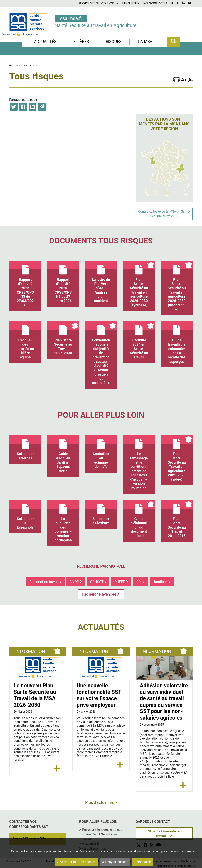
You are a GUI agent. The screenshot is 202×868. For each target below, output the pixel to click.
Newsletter (131, 3)
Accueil (14, 65)
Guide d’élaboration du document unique (139, 519)
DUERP (122, 582)
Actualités (45, 42)
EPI (140, 582)
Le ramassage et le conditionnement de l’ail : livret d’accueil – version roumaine (139, 462)
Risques (114, 42)
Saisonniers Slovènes (101, 513)
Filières (81, 42)
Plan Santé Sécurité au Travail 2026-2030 (63, 338)
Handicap (162, 582)
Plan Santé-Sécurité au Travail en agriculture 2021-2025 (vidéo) (177, 458)
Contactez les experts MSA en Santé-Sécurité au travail (164, 214)
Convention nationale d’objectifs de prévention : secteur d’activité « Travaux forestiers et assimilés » (101, 353)
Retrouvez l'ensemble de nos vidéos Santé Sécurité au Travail (102, 834)
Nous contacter (155, 3)
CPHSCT (98, 582)
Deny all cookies (115, 862)
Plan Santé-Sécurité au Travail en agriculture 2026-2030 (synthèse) (139, 284)
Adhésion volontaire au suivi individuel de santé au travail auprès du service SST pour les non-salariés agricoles (164, 702)
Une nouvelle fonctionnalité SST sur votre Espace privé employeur (99, 695)
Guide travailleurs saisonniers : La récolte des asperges (177, 342)
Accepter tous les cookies (76, 862)
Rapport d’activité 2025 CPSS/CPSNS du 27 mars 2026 (63, 282)
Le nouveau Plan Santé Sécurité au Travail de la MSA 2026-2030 (35, 695)
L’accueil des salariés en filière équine (25, 340)
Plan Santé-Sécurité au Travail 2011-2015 (177, 519)
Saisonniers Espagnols (25, 515)
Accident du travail (45, 582)
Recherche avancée (101, 594)
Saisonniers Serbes (25, 448)
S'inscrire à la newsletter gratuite (164, 834)
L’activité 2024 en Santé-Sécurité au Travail (139, 340)
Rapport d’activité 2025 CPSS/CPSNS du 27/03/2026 (25, 284)
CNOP (76, 582)
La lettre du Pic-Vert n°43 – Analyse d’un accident (101, 282)
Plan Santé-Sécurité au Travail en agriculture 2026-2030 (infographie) (177, 286)
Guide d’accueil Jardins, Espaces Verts (63, 454)
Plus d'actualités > (101, 802)
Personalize (143, 862)
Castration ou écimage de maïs (101, 452)
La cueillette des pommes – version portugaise (63, 521)
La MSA (145, 42)
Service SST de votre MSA (97, 3)
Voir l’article (104, 756)
